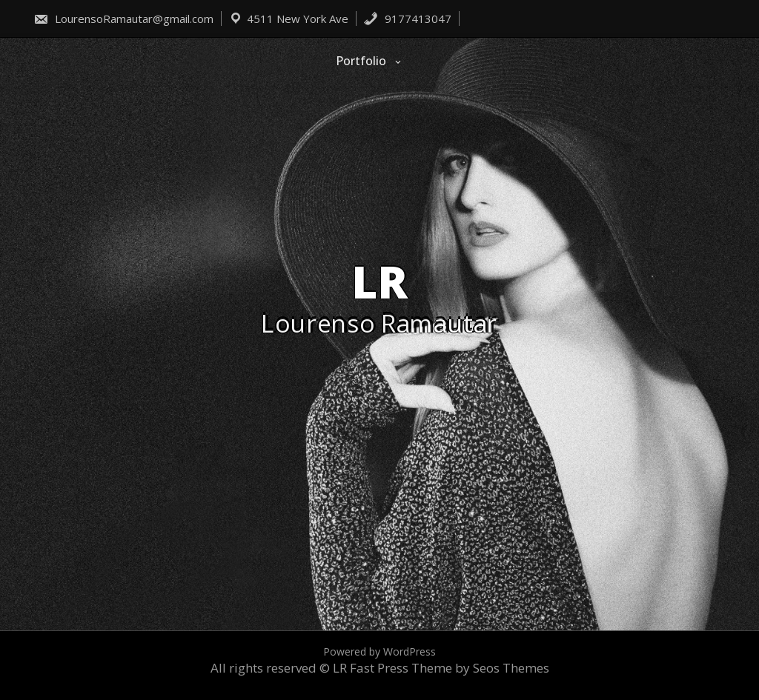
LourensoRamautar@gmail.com (123, 19)
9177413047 (407, 19)
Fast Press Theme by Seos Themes (450, 668)
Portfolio (361, 61)
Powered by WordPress (379, 651)
